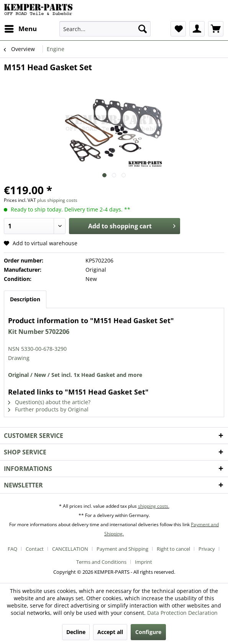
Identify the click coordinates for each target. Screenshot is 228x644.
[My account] (197, 29)
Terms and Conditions (101, 562)
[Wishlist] (178, 29)
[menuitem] (20, 29)
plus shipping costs (57, 200)
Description (25, 299)
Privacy (207, 549)
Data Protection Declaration (182, 613)
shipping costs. (154, 506)
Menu (21, 28)
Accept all (110, 632)
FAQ (12, 549)
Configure (148, 632)
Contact (35, 549)
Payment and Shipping (122, 549)
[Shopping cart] (216, 29)
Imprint (144, 562)
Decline (76, 632)
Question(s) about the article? (49, 402)
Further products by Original (48, 409)
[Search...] (105, 29)
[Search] (143, 29)
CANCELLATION (70, 549)
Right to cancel (173, 549)
